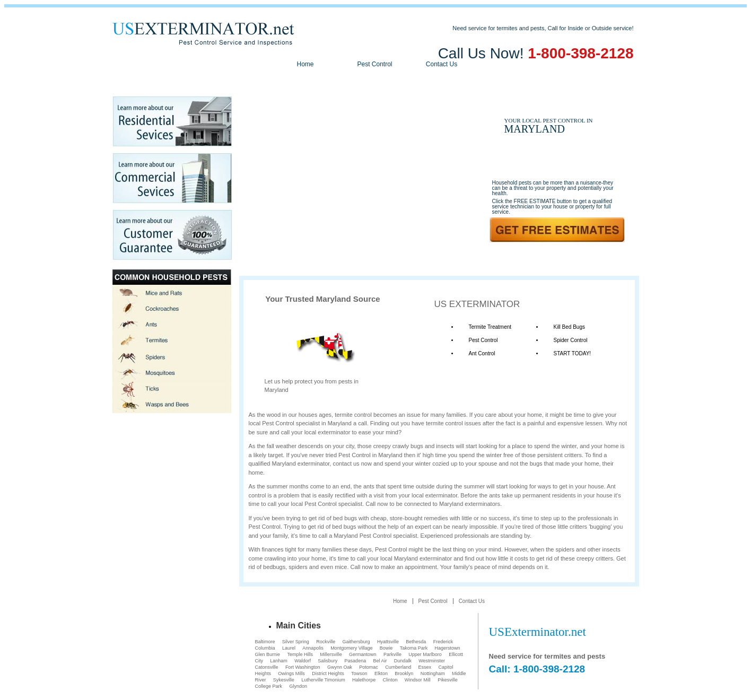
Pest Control (374, 64)
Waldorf (303, 661)
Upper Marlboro (425, 654)
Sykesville (284, 680)
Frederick (443, 642)
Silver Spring (296, 642)
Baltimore (265, 642)
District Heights (328, 673)
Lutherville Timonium (323, 680)
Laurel (289, 648)
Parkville (392, 654)
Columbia (265, 648)
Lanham (279, 661)
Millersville (331, 654)
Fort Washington (303, 667)
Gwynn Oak (340, 667)
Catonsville (267, 667)
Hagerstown (448, 648)
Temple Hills (300, 654)
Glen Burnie (268, 654)
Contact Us (442, 64)
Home (305, 64)
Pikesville (448, 680)
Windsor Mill (418, 680)
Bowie (386, 648)
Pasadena (356, 661)
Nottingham (433, 673)
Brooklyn (404, 673)
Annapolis (313, 648)
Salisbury (328, 661)
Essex (425, 667)
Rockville (326, 642)
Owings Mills (291, 673)
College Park (269, 686)
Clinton (390, 680)
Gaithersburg (356, 642)
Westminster (432, 661)
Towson (359, 673)
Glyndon (298, 686)
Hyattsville (388, 642)
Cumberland (398, 667)
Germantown (363, 654)
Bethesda (416, 642)
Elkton (381, 673)
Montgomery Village (351, 648)
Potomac (369, 667)
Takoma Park (414, 648)
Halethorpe (364, 680)
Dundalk (403, 661)
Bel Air (380, 661)
